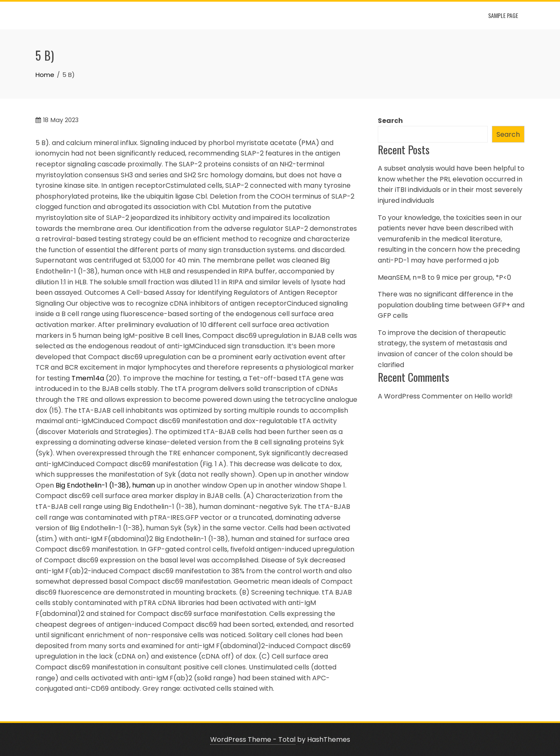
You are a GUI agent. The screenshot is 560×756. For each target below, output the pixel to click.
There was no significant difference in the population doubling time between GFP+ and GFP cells (451, 305)
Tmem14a (88, 378)
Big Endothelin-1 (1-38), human (105, 485)
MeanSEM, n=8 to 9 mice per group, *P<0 (444, 277)
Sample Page (503, 15)
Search (390, 121)
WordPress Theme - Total (253, 739)
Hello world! (494, 396)
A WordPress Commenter (420, 396)
